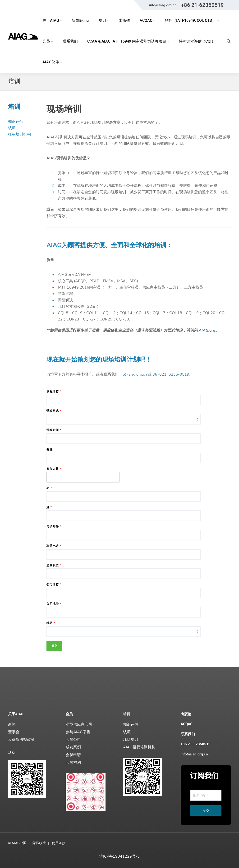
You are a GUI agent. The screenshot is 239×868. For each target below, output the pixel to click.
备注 (50, 449)
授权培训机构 (19, 134)
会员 (69, 714)
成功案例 (73, 747)
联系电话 (54, 546)
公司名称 (54, 584)
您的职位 (54, 565)
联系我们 (70, 41)
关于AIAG (16, 714)
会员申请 (73, 755)
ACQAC (187, 724)
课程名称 (54, 391)
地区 (51, 623)
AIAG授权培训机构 (139, 747)
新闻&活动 (80, 20)
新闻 (12, 724)
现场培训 (131, 740)
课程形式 (54, 411)
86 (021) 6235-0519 (171, 374)
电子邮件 (54, 526)
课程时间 (54, 430)
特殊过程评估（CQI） (197, 41)
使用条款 (59, 843)
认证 (12, 128)
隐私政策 (39, 843)
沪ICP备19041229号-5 (119, 856)
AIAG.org (207, 330)
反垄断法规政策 (21, 740)
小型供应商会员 (79, 724)
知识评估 (16, 122)
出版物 (124, 20)
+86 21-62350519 (202, 5)
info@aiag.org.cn (163, 5)
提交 (206, 811)
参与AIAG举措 (78, 732)
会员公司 (73, 740)
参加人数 (54, 469)
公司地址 (54, 604)
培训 (127, 714)
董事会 (14, 732)
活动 (12, 753)
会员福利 (73, 763)
